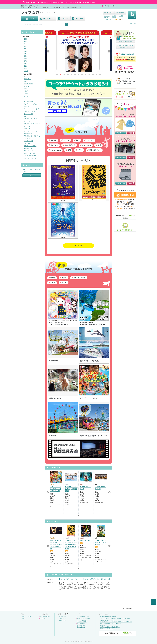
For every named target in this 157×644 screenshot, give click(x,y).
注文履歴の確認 (81, 624)
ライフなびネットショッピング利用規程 (110, 624)
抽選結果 (106, 18)
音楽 (25, 76)
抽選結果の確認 (81, 625)
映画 (25, 89)
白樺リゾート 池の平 (30, 146)
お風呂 (26, 91)
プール (26, 96)
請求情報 (114, 18)
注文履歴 (114, 16)
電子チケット (28, 134)
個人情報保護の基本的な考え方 (108, 617)
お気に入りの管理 (82, 622)
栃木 (25, 51)
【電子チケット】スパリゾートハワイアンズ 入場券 (56, 489)
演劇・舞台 (27, 79)
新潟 (25, 61)
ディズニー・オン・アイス (32, 109)
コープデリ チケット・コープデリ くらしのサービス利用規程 (116, 622)
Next (109, 492)
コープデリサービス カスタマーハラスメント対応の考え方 (115, 618)
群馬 (25, 54)
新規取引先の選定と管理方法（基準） (110, 627)
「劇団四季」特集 (29, 111)
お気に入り (133, 24)
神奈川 (26, 46)
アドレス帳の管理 (82, 620)
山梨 (25, 66)
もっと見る (79, 246)
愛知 (25, 56)
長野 (25, 59)
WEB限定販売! (28, 102)
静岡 (25, 68)
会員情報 (121, 16)
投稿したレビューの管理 (84, 618)
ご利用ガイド (62, 618)
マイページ (107, 16)
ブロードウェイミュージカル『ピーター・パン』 (101, 543)
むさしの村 (27, 143)
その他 (26, 71)
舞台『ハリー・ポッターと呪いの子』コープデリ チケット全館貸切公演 (56, 545)
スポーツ (27, 81)
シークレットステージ (31, 131)
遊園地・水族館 (29, 84)
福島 (25, 63)
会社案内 (102, 625)
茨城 (25, 49)
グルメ (26, 94)
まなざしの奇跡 (29, 114)
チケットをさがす (26, 617)
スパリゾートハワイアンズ (32, 156)
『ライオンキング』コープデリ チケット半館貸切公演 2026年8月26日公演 (71, 545)
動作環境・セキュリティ (106, 629)
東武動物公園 (28, 148)
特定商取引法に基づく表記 (107, 620)
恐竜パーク (27, 116)
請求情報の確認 (81, 627)
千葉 (25, 41)
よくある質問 (107, 19)
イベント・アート (29, 86)
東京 (25, 39)
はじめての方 (62, 617)
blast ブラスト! (28, 129)
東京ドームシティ (29, 151)
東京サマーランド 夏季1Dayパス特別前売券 (71, 489)
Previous (48, 492)
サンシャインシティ (30, 158)
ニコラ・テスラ (29, 141)
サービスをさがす (45, 617)
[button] (57, 75)
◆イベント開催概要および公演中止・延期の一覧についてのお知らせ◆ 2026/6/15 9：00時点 (67, 2)
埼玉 (25, 44)
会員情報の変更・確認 (83, 617)
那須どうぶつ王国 (29, 153)
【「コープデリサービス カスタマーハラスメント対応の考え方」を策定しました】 (84, 579)
